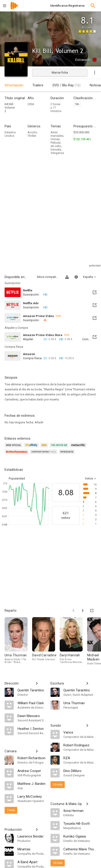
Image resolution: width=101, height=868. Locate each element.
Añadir (39, 422)
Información (14, 85)
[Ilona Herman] (80, 810)
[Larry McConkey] (32, 796)
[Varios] (80, 732)
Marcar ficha (60, 73)
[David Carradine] (46, 641)
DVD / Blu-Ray (67, 85)
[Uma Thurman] (18, 641)
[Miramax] (32, 849)
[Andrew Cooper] (32, 771)
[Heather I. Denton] (32, 728)
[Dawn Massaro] (32, 716)
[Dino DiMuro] (80, 771)
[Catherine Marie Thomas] (80, 849)
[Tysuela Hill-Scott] (80, 823)
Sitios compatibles (48, 277)
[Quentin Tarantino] (32, 690)
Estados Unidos (10, 134)
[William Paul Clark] (32, 703)
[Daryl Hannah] (73, 641)
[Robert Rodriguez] (80, 745)
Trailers (38, 85)
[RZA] (80, 758)
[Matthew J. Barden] (32, 783)
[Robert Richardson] (32, 758)
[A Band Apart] (32, 862)
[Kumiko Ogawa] (80, 836)
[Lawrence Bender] (32, 836)
